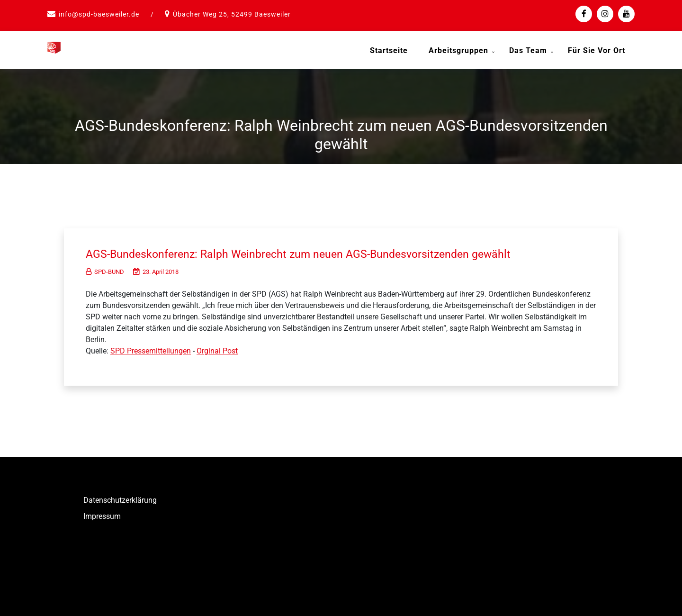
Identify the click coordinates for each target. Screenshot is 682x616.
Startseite (389, 50)
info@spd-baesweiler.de (99, 14)
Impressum (102, 513)
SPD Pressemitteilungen (151, 348)
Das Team (528, 50)
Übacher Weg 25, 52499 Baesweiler (232, 14)
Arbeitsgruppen (458, 50)
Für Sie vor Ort (597, 50)
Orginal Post (217, 348)
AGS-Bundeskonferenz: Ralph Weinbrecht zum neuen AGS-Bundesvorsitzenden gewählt (323, 250)
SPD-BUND (105, 268)
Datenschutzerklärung (120, 497)
